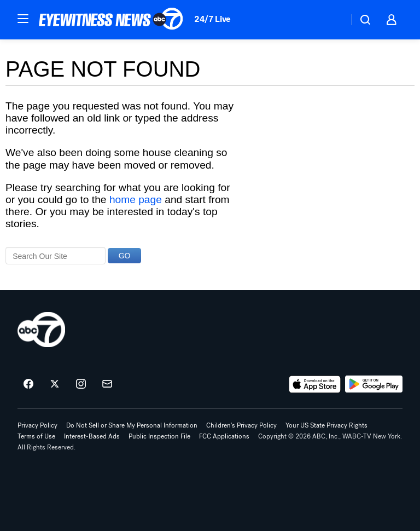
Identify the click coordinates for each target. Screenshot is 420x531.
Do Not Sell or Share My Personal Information (132, 425)
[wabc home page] (41, 330)
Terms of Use (36, 436)
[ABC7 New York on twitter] (55, 384)
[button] (23, 19)
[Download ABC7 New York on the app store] (315, 384)
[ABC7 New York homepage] (111, 20)
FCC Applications (224, 436)
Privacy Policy (37, 425)
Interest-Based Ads (92, 436)
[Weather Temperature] (332, 20)
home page (136, 200)
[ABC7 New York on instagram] (81, 384)
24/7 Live (212, 19)
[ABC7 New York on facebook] (28, 384)
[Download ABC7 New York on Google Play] (374, 384)
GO (125, 256)
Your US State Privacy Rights (326, 425)
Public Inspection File (159, 436)
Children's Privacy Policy (241, 425)
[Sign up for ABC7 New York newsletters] (107, 384)
